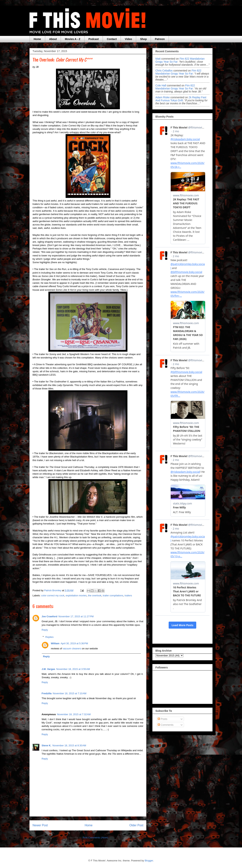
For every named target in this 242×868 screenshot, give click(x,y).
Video (128, 39)
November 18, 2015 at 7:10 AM (70, 693)
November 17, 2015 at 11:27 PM (76, 616)
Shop (143, 39)
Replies (49, 637)
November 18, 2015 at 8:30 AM (69, 745)
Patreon (160, 39)
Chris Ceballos (164, 71)
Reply (45, 630)
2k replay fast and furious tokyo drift (181, 99)
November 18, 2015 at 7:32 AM (74, 714)
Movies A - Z (73, 39)
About (53, 39)
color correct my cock (53, 595)
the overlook (95, 595)
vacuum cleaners (72, 649)
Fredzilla (47, 693)
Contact (112, 39)
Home (37, 39)
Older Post (136, 825)
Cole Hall (161, 85)
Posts (162, 719)
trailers (128, 595)
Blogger (149, 861)
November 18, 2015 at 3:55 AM (73, 669)
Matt (158, 59)
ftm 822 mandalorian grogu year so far (178, 72)
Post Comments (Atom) (95, 838)
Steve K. (46, 745)
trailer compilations (113, 595)
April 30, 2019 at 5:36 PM (74, 643)
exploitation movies (76, 595)
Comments (166, 725)
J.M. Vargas (48, 669)
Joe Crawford (49, 616)
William (55, 643)
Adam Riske (162, 97)
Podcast (94, 39)
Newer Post (40, 825)
